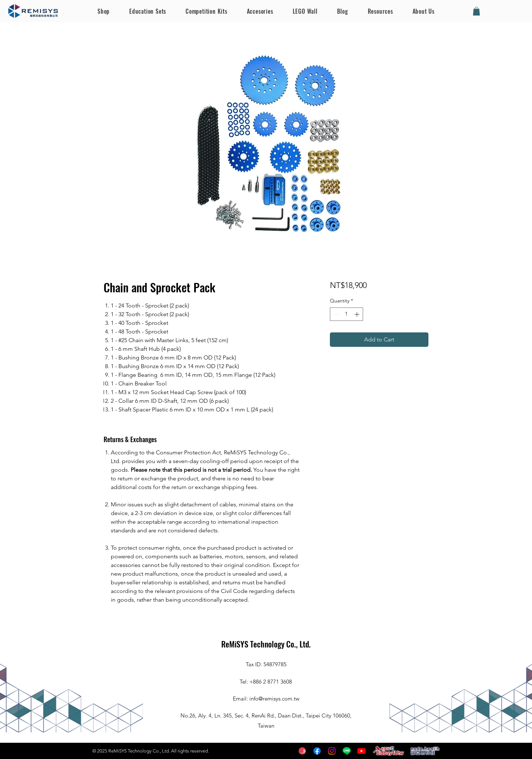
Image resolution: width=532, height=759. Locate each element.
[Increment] (357, 314)
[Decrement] (335, 314)
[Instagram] (332, 751)
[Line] (347, 751)
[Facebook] (317, 751)
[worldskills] (302, 751)
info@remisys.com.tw (274, 699)
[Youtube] (361, 751)
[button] (476, 11)
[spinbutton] (346, 314)
